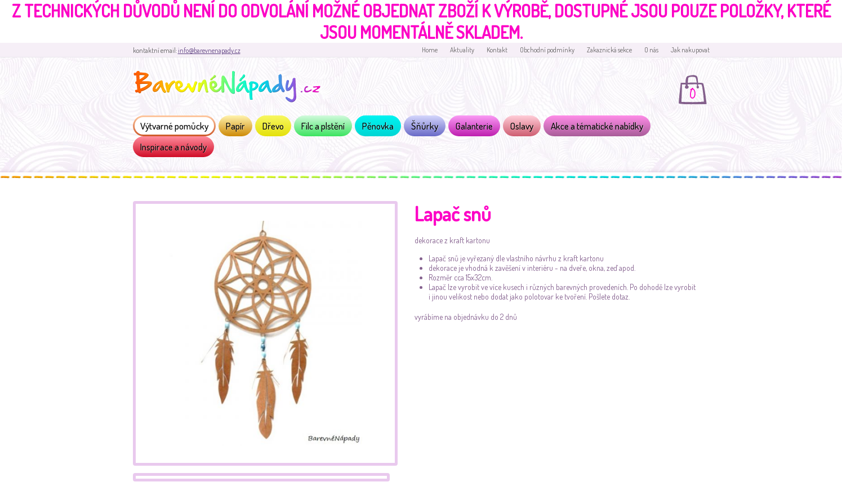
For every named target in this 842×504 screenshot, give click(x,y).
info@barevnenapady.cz (209, 50)
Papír (235, 126)
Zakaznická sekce (609, 50)
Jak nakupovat (690, 50)
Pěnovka (378, 126)
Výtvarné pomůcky (174, 126)
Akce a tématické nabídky (597, 126)
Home (430, 50)
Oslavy (522, 126)
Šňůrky (425, 126)
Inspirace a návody (173, 147)
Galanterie (474, 126)
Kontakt (497, 50)
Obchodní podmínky (547, 50)
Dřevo (273, 126)
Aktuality (462, 50)
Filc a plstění (323, 126)
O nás (651, 50)
